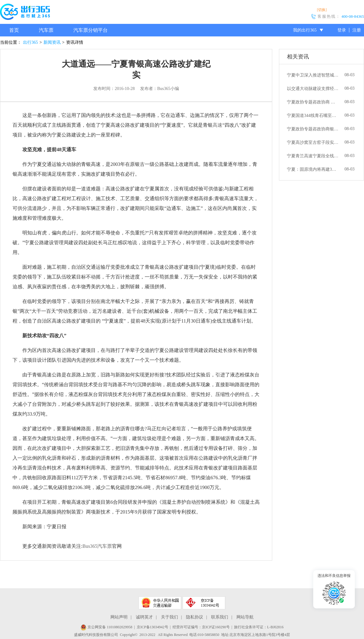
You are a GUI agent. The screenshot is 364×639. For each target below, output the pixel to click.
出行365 (30, 42)
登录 (342, 30)
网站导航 (245, 617)
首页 (14, 30)
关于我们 (169, 617)
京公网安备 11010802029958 (106, 627)
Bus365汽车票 (97, 546)
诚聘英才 (144, 617)
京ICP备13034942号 (152, 627)
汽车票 (46, 30)
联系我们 (220, 617)
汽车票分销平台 (91, 30)
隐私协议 (195, 617)
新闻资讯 (52, 42)
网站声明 (119, 617)
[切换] (322, 10)
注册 (357, 30)
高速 (217, 125)
